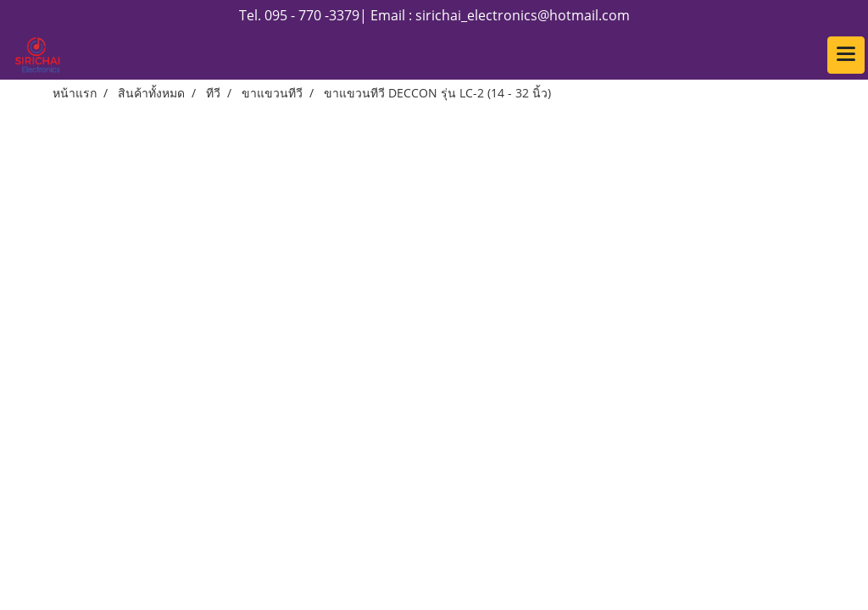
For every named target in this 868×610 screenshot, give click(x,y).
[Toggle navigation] (846, 55)
